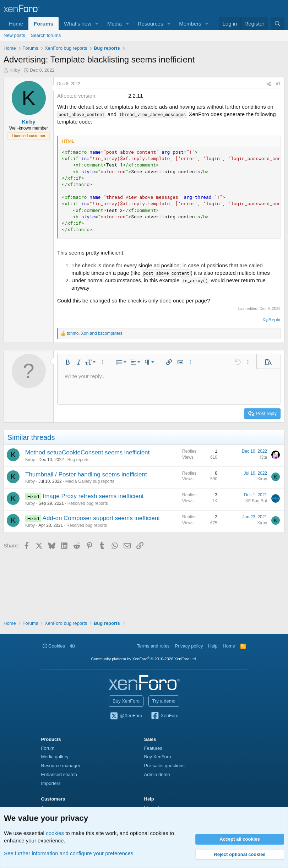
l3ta (264, 457)
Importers (51, 783)
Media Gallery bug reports (90, 481)
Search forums (46, 35)
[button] (97, 24)
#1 (278, 84)
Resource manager (61, 766)
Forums (44, 24)
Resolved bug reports (88, 503)
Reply (274, 320)
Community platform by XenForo (144, 659)
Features (153, 748)
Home (16, 24)
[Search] (278, 24)
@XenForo (126, 716)
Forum (48, 748)
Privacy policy (189, 646)
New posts (14, 35)
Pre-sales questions (164, 766)
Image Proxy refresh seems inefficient (93, 496)
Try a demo (164, 701)
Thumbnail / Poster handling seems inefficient (86, 474)
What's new (78, 24)
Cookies (54, 646)
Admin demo (157, 774)
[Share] (269, 84)
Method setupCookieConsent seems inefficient (87, 452)
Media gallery (55, 757)
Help (213, 646)
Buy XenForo (126, 701)
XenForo (165, 716)
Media (115, 24)
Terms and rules (153, 646)
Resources (151, 24)
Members (190, 24)
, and (95, 333)
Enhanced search (59, 774)
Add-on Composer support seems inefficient (101, 518)
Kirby (15, 70)
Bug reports (78, 460)
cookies (55, 833)
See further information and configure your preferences (69, 853)
